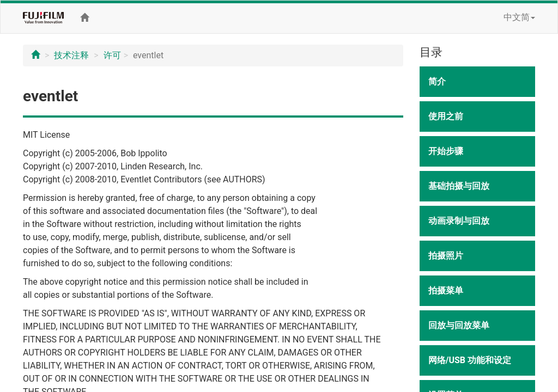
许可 (112, 55)
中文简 (519, 17)
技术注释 (71, 55)
